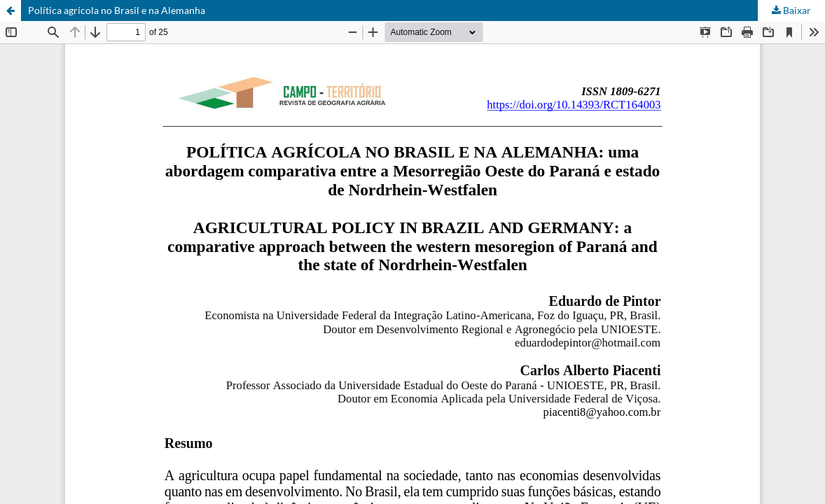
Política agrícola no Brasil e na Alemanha (117, 10)
